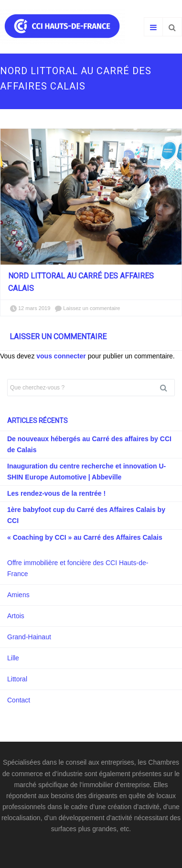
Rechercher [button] (167, 388)
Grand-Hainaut (29, 637)
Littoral (17, 679)
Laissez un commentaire (91, 308)
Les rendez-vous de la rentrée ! (56, 493)
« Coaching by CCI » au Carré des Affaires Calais (85, 537)
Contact (19, 700)
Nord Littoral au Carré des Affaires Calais (81, 282)
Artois (16, 616)
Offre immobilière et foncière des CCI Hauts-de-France (78, 568)
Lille (13, 658)
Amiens (18, 595)
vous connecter (61, 356)
